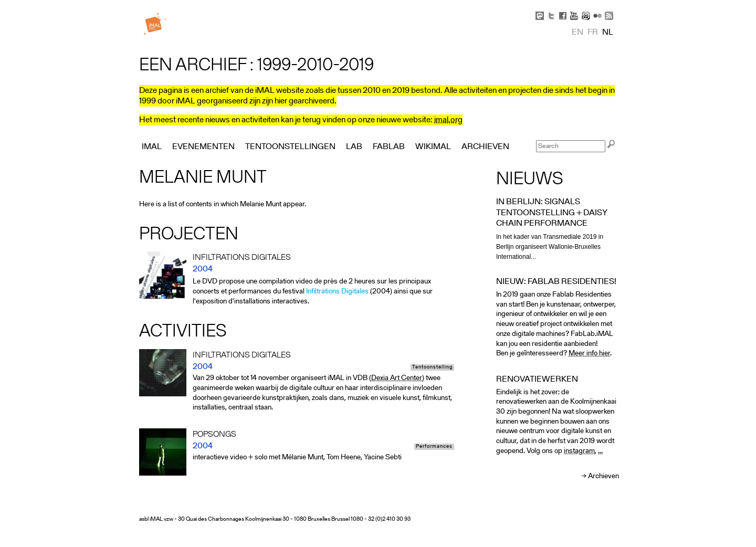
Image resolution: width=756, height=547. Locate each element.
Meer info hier (589, 354)
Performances (434, 447)
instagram (579, 451)
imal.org (448, 120)
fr (593, 33)
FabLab (389, 147)
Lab (354, 147)
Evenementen (203, 147)
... (600, 451)
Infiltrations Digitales (337, 292)
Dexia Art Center (397, 378)
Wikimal (433, 147)
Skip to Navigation (604, 5)
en (577, 33)
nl (608, 33)
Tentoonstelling (432, 367)
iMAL (152, 147)
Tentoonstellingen (290, 147)
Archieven (603, 476)
